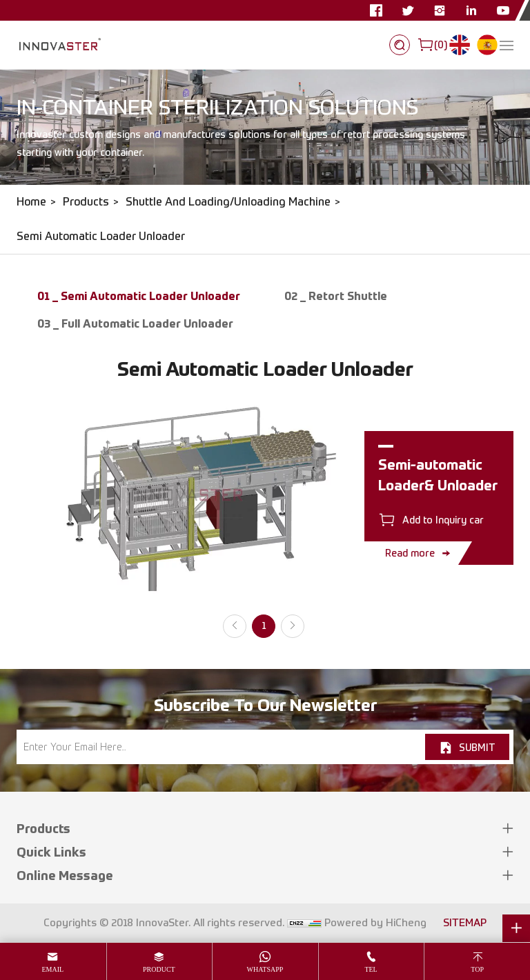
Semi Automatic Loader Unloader (101, 236)
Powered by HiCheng (375, 923)
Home (31, 202)
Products (86, 202)
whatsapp (265, 969)
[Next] (293, 626)
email (52, 969)
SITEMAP (465, 923)
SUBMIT (477, 747)
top (477, 969)
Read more (410, 553)
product (159, 969)
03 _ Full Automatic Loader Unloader (135, 323)
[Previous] (235, 626)
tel (371, 969)
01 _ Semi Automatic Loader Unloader (139, 296)
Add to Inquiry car (443, 520)
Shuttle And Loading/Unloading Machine (228, 202)
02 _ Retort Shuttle (336, 296)
